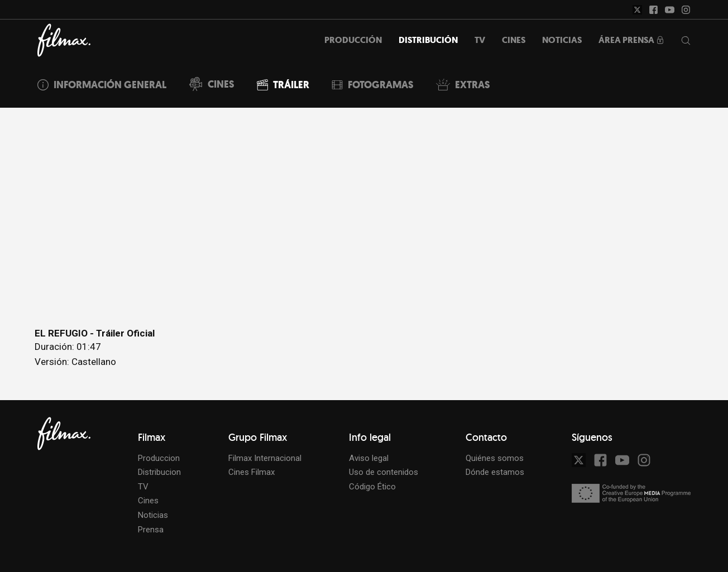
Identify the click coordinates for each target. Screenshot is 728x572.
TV (143, 487)
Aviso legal (369, 458)
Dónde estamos (495, 472)
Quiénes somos (495, 458)
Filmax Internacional (265, 458)
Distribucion (159, 472)
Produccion (159, 458)
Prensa (151, 530)
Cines (148, 501)
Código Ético (372, 487)
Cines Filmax (252, 472)
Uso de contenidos (384, 472)
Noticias (153, 515)
